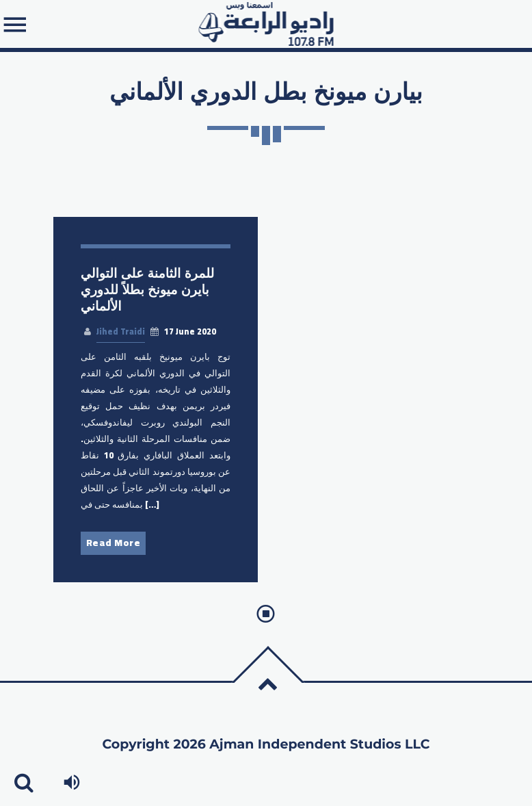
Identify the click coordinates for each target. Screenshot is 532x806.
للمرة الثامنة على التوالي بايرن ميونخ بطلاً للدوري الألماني (147, 290)
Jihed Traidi (121, 331)
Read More (114, 543)
